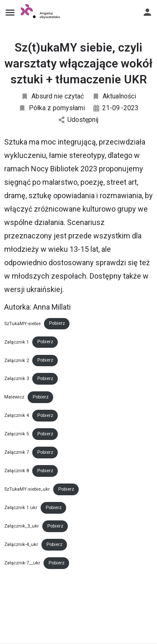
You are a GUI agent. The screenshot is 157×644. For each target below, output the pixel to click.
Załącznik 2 (17, 360)
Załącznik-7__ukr (22, 563)
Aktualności (114, 96)
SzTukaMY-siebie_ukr (27, 489)
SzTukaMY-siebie (22, 323)
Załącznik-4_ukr (21, 544)
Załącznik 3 (17, 379)
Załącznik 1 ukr (21, 508)
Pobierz (57, 323)
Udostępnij (78, 120)
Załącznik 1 (17, 342)
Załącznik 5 (17, 434)
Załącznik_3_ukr (22, 526)
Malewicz (14, 397)
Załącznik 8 (17, 471)
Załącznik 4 (17, 415)
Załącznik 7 (17, 452)
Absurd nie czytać (52, 96)
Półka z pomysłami (52, 108)
